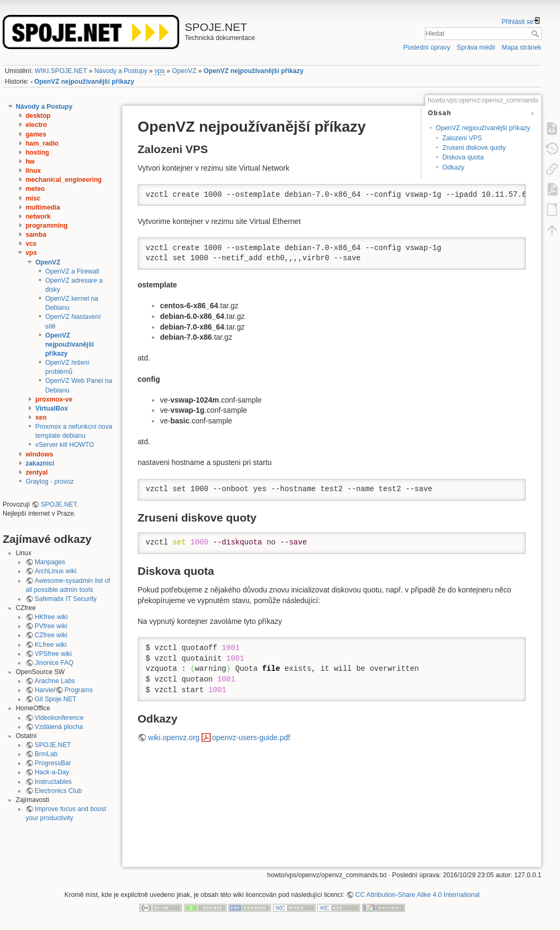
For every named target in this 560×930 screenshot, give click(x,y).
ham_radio (42, 143)
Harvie (44, 690)
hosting (37, 153)
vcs (31, 244)
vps (160, 71)
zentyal (37, 472)
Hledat (536, 34)
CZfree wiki (51, 635)
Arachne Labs (55, 681)
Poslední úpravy (427, 47)
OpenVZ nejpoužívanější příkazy (254, 71)
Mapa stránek (522, 47)
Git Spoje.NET (55, 699)
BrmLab (46, 754)
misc (33, 198)
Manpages (50, 562)
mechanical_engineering (64, 180)
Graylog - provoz (50, 482)
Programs (79, 690)
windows (39, 454)
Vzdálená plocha (59, 727)
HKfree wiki (51, 617)
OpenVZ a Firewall (72, 271)
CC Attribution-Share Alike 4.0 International (417, 895)
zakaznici (40, 463)
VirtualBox (51, 408)
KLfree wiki (51, 645)
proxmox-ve (54, 399)
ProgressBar (53, 763)
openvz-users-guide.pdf (251, 737)
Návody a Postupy (121, 71)
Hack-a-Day (52, 772)
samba (36, 235)
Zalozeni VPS (462, 138)
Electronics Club (58, 791)
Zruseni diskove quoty (474, 148)
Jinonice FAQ (54, 663)
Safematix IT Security (66, 599)
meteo (35, 189)
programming (47, 226)
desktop (38, 116)
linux (33, 171)
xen (41, 418)
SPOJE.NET (59, 504)
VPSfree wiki (53, 654)
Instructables (53, 782)
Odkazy (453, 167)
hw (30, 162)
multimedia (43, 207)
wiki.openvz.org (174, 737)
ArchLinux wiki (55, 571)
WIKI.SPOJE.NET (61, 71)
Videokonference (59, 718)
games (36, 134)
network (38, 217)
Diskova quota (463, 157)
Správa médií (476, 47)
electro (36, 125)
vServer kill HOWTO (65, 445)
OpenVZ (185, 71)
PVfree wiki (51, 626)
